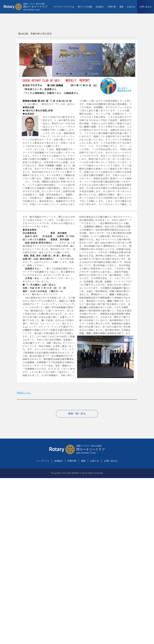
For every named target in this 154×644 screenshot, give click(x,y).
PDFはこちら (24, 393)
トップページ (43, 461)
